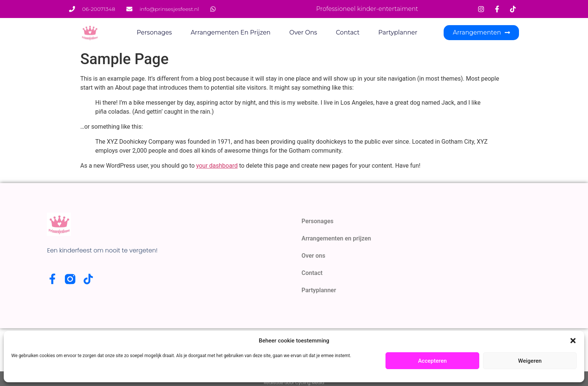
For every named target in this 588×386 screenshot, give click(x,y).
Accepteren (433, 361)
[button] (573, 341)
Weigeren (530, 361)
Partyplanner (398, 32)
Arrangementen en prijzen (230, 32)
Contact (348, 32)
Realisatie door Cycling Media (294, 383)
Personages (154, 32)
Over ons (303, 32)
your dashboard (217, 166)
